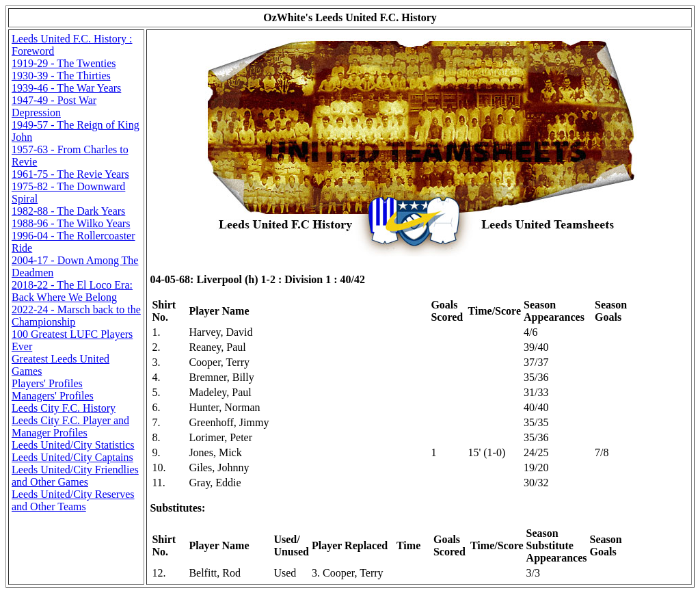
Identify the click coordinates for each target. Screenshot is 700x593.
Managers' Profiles (53, 396)
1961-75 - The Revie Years (70, 174)
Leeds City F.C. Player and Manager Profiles (70, 426)
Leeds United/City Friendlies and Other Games (75, 476)
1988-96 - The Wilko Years (71, 223)
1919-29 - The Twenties (64, 63)
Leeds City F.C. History (64, 408)
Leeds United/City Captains (72, 457)
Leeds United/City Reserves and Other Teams (73, 500)
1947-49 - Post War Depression (54, 106)
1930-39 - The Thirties (61, 76)
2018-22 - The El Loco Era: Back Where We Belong (72, 291)
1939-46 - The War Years (66, 88)
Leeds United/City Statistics (73, 445)
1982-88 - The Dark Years (68, 211)
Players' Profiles (47, 383)
